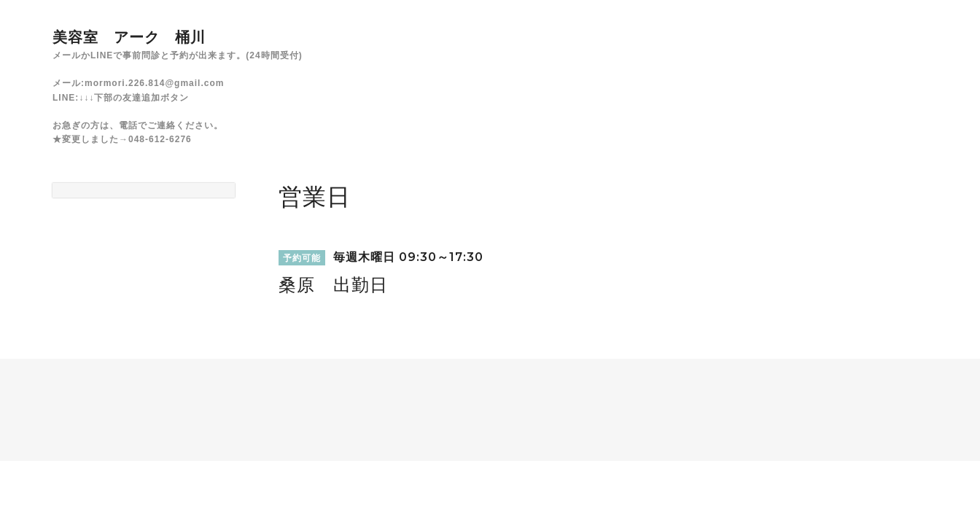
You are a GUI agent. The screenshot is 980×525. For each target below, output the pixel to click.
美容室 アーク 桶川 (129, 37)
